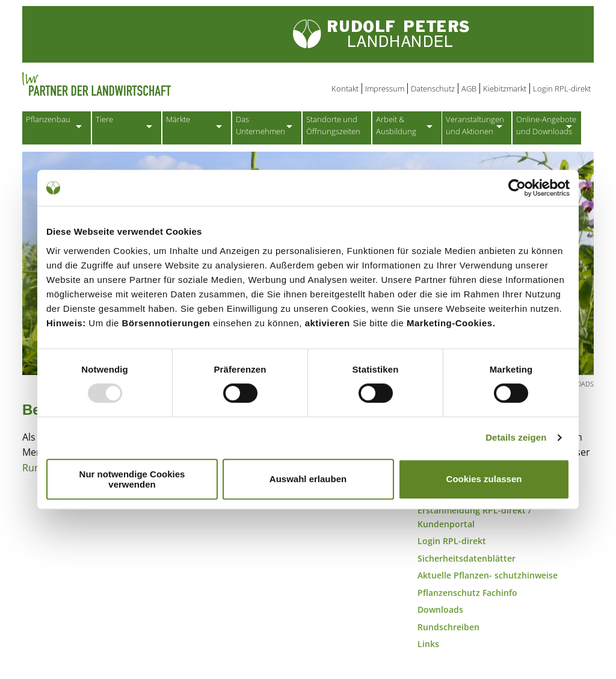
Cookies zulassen (484, 479)
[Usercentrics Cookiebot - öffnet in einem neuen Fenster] (517, 188)
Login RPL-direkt (562, 88)
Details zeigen (516, 437)
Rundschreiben (448, 629)
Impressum (385, 88)
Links (428, 647)
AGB (469, 88)
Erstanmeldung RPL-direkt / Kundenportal (474, 520)
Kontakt (345, 88)
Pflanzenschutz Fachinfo (467, 595)
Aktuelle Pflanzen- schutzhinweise (488, 578)
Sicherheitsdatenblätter (467, 561)
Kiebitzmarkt (505, 88)
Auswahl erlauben (308, 479)
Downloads (440, 612)
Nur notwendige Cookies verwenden (132, 479)
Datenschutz (433, 88)
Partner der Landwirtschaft (145, 84)
